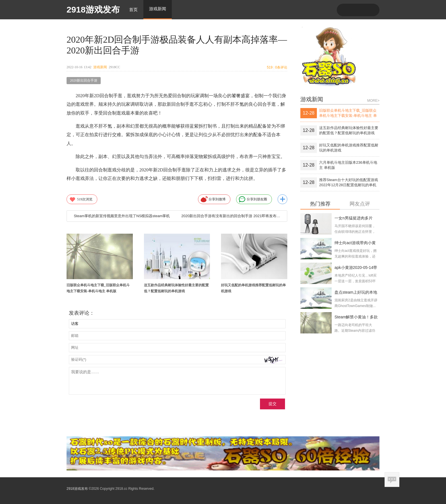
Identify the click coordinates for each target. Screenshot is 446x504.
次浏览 (81, 199)
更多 (282, 199)
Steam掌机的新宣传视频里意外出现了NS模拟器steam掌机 (122, 216)
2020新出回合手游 (84, 80)
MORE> (373, 101)
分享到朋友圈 (253, 199)
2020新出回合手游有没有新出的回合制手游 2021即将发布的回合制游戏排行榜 (232, 216)
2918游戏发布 (93, 10)
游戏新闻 (100, 67)
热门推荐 (320, 204)
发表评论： (82, 313)
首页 (133, 10)
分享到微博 (213, 199)
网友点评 (360, 204)
